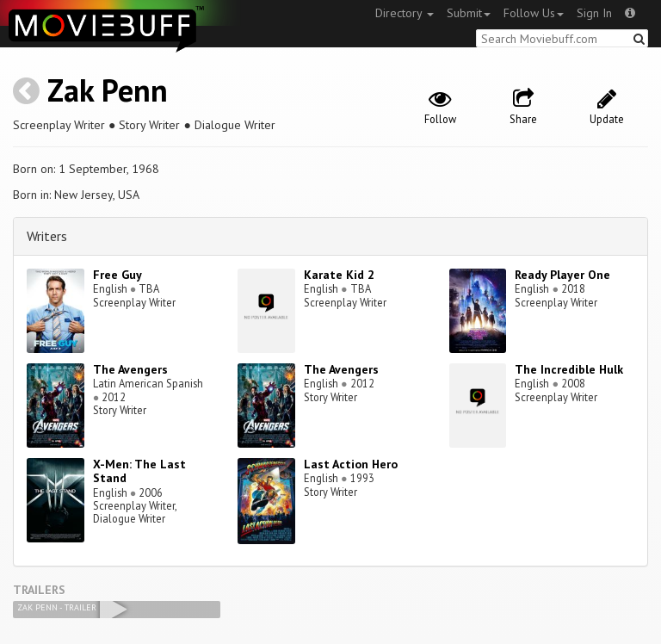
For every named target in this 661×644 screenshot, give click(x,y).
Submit (469, 13)
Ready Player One (562, 275)
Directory (405, 13)
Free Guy (117, 275)
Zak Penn (108, 90)
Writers (47, 236)
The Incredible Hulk (569, 369)
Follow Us (534, 13)
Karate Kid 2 (339, 275)
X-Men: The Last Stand (139, 471)
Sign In (594, 13)
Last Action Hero (351, 464)
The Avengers (130, 369)
